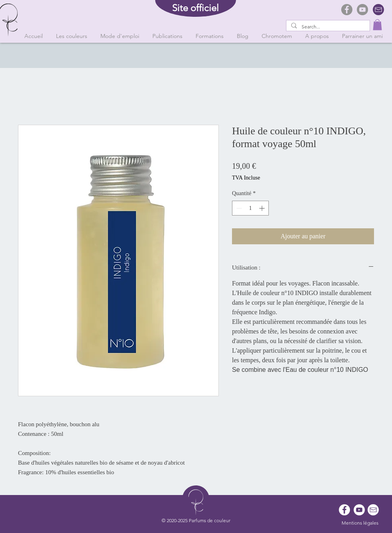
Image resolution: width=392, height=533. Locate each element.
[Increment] (263, 208)
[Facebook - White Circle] (344, 510)
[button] (377, 25)
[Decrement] (238, 208)
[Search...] (327, 27)
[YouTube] (362, 10)
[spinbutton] (250, 208)
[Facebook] (347, 10)
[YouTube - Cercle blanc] (359, 510)
